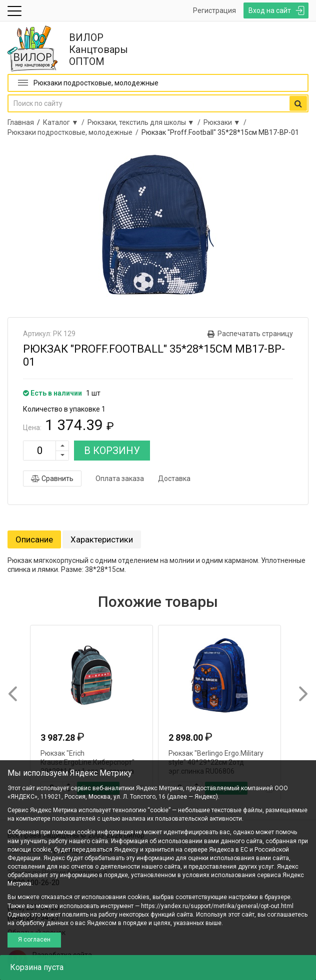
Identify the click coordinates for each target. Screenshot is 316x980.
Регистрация (214, 10)
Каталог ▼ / (65, 122)
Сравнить (52, 479)
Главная (21, 122)
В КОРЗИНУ (112, 451)
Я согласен (34, 940)
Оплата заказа (120, 479)
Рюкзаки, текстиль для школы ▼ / (145, 122)
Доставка (174, 479)
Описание (34, 539)
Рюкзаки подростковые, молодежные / (74, 132)
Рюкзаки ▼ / (226, 122)
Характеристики (102, 539)
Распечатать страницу (255, 334)
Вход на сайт (270, 10)
